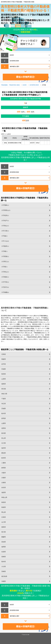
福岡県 (4, 547)
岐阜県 (4, 458)
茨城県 (4, 409)
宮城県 (4, 369)
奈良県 (4, 488)
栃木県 (4, 413)
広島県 (4, 517)
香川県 (4, 532)
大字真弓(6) (5, 287)
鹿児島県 (4, 576)
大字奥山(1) (5, 226)
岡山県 (4, 512)
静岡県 (4, 468)
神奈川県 (4, 394)
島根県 (4, 507)
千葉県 (4, 399)
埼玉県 (4, 404)
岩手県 (4, 364)
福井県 (4, 448)
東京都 (4, 389)
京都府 (4, 478)
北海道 (4, 354)
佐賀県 (4, 552)
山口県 (4, 522)
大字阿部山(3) (6, 210)
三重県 (4, 463)
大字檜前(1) (5, 277)
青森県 (4, 359)
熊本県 (4, 562)
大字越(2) (4, 236)
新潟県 (4, 433)
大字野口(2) (5, 262)
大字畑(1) (4, 267)
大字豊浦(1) (5, 256)
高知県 (4, 542)
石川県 (4, 443)
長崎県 (4, 557)
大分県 (4, 567)
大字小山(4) (5, 241)
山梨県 (4, 423)
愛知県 (4, 453)
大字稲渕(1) (5, 215)
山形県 (4, 379)
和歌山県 (4, 497)
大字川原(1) (5, 231)
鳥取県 (4, 502)
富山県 (4, 438)
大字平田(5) (5, 282)
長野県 (4, 428)
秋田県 (4, 374)
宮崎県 (4, 571)
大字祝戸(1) (5, 221)
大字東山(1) (5, 272)
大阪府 (4, 473)
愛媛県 (4, 537)
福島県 (4, 384)
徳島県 (4, 527)
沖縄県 (4, 581)
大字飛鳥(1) (5, 205)
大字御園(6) (5, 292)
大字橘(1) (4, 251)
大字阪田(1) (5, 246)
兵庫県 (4, 483)
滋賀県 (4, 492)
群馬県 (4, 418)
